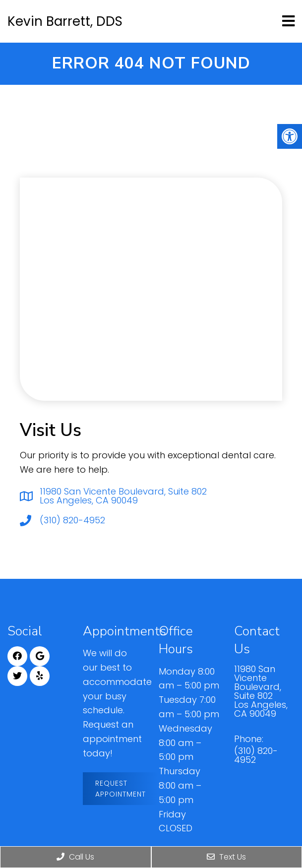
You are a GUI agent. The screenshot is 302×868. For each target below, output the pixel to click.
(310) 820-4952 (72, 520)
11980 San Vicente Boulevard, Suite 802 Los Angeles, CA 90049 (123, 496)
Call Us (75, 857)
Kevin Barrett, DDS (65, 21)
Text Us (226, 857)
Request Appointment (121, 789)
